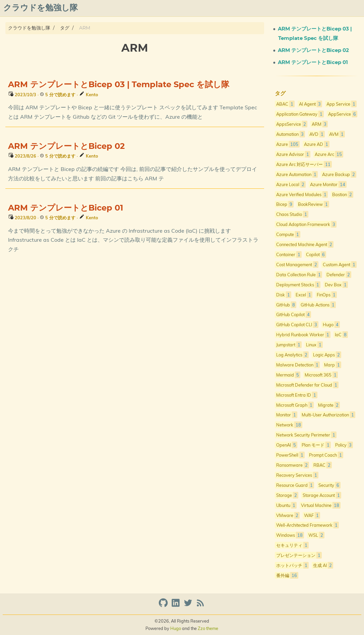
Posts (227, 8)
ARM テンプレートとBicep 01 (66, 208)
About (205, 8)
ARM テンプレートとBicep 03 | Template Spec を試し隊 (119, 85)
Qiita (247, 8)
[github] (164, 606)
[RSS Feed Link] (200, 606)
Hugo (176, 628)
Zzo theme (208, 628)
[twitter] (189, 606)
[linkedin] (176, 606)
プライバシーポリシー (286, 8)
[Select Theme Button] (185, 8)
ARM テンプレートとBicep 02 (66, 147)
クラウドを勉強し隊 (29, 28)
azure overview (340, 8)
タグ (65, 28)
